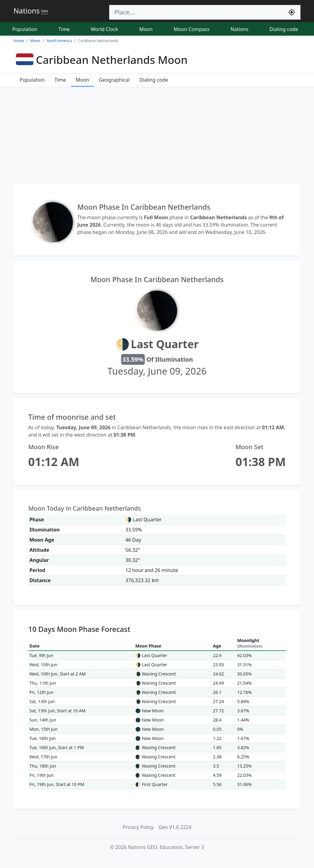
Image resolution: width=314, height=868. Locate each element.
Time (64, 29)
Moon (146, 29)
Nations (239, 29)
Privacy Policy (138, 827)
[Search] (196, 12)
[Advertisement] (157, 135)
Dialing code (284, 29)
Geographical (114, 80)
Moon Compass (191, 29)
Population (25, 29)
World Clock (104, 29)
